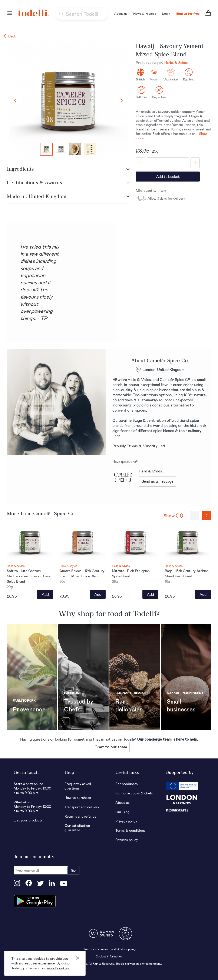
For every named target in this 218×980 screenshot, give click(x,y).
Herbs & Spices (176, 62)
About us (121, 13)
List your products (28, 820)
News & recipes (145, 13)
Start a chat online (28, 784)
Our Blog (122, 812)
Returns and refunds (80, 816)
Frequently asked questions (78, 786)
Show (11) (173, 515)
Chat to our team (111, 747)
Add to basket (168, 176)
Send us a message (157, 481)
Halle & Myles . (151, 471)
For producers (127, 784)
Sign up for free (188, 13)
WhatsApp (22, 802)
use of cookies (58, 968)
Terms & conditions (131, 830)
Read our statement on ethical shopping (109, 949)
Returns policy (127, 840)
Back (10, 36)
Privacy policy (126, 821)
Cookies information (109, 956)
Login (166, 13)
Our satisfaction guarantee (77, 828)
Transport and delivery (82, 807)
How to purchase (78, 798)
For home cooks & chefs (134, 793)
